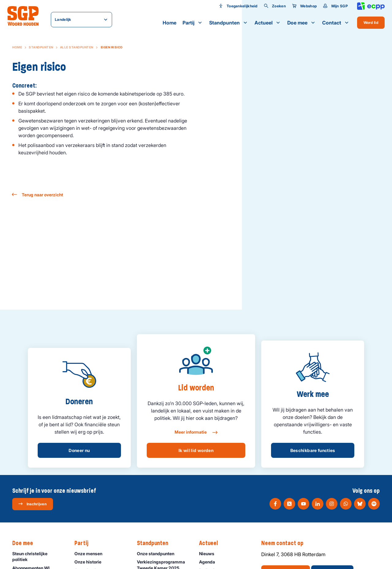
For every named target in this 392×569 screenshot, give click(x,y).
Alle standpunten (77, 47)
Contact (336, 23)
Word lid (371, 23)
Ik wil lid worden (196, 450)
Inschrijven (32, 504)
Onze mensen (91, 554)
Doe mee (302, 23)
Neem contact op (285, 543)
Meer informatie (196, 432)
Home (170, 23)
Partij (193, 23)
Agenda (210, 562)
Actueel (268, 23)
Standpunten (229, 23)
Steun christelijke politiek (38, 556)
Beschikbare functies (313, 450)
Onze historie (91, 562)
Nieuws (209, 554)
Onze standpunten (158, 554)
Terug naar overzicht (38, 195)
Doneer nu (79, 450)
